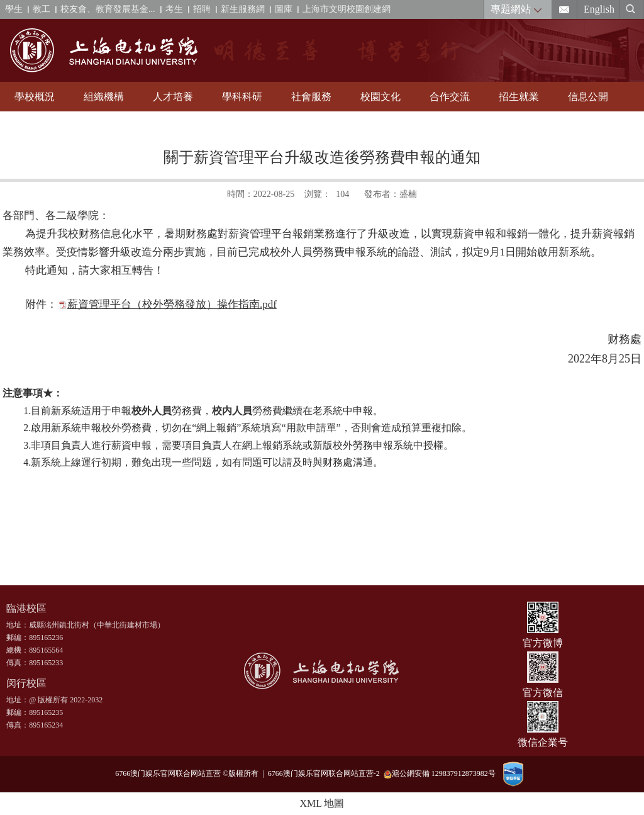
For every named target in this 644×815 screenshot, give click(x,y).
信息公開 (588, 97)
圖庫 (284, 9)
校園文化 (380, 97)
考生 (174, 9)
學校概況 (35, 97)
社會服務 (311, 97)
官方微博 (543, 643)
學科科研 (242, 97)
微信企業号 (543, 742)
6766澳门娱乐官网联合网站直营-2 (326, 773)
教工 (42, 9)
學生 (14, 9)
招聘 (202, 9)
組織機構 (104, 97)
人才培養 (173, 97)
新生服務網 (243, 9)
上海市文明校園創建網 (347, 9)
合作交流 (450, 97)
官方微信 (543, 693)
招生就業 (519, 97)
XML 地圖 (322, 803)
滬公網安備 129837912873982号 (440, 774)
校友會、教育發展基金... (108, 9)
